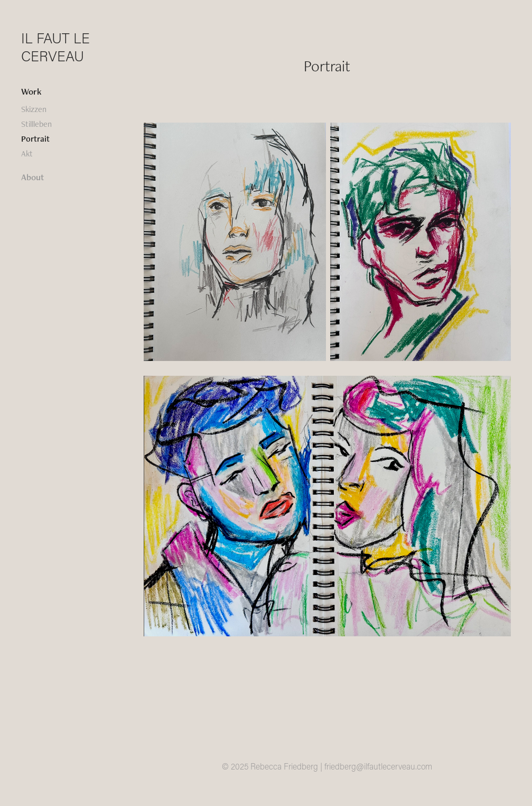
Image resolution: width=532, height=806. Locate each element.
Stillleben (36, 124)
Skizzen (34, 109)
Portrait (35, 139)
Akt (27, 154)
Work (31, 91)
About (32, 177)
